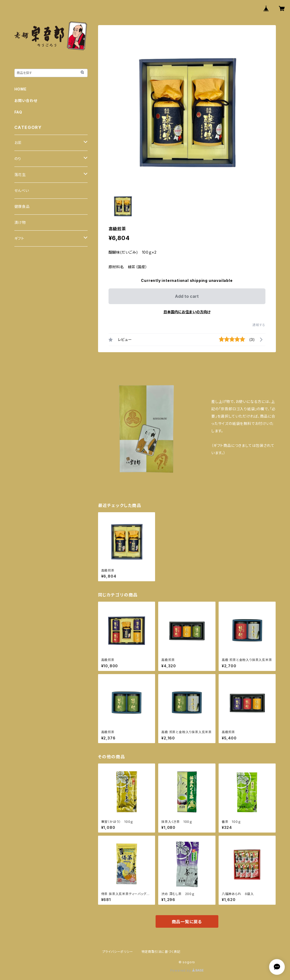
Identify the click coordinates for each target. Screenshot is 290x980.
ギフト (19, 238)
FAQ (18, 112)
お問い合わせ (26, 101)
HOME (21, 89)
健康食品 (22, 206)
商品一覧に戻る (187, 922)
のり (18, 159)
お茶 (18, 143)
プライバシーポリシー (118, 952)
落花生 (20, 175)
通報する (259, 325)
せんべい (22, 190)
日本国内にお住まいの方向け (187, 312)
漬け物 (20, 222)
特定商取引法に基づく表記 (161, 952)
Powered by (187, 970)
